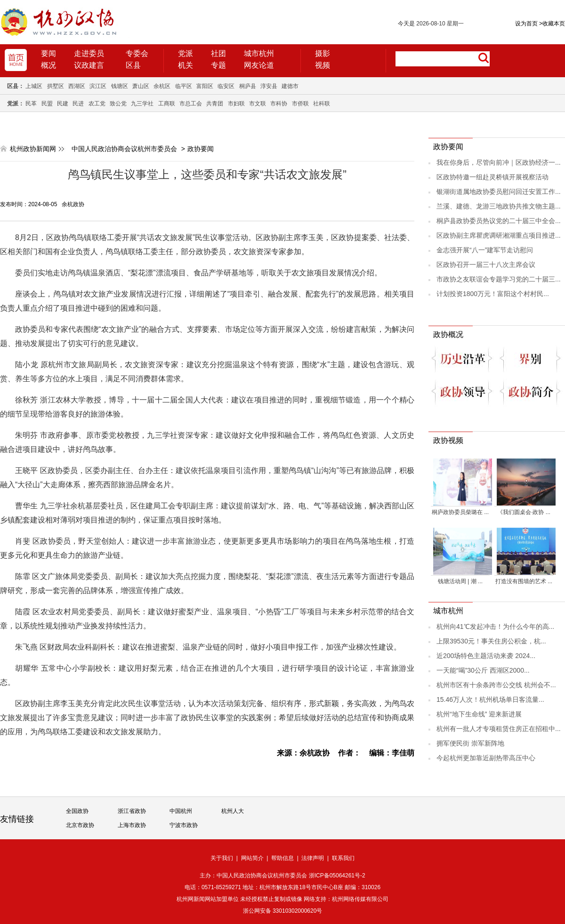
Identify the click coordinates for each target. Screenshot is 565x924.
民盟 (47, 104)
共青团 (215, 104)
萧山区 (141, 86)
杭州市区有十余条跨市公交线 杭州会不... (496, 685)
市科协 (279, 104)
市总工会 (191, 104)
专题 (218, 65)
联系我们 (343, 858)
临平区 (184, 86)
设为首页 (526, 24)
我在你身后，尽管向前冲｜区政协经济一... (499, 162)
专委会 (137, 53)
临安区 (226, 86)
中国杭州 (181, 811)
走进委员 (89, 53)
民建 (63, 104)
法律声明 (313, 858)
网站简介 (252, 858)
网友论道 (259, 65)
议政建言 (89, 65)
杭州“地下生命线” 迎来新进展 (479, 714)
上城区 (34, 86)
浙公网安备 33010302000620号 (283, 911)
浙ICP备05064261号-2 (337, 876)
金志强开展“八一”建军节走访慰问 (485, 250)
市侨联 (300, 104)
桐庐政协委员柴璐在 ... (460, 512)
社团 (218, 53)
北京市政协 (80, 825)
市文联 (258, 104)
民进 (78, 104)
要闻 (48, 53)
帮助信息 (282, 858)
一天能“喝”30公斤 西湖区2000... (483, 670)
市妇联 (236, 104)
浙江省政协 (132, 811)
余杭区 (162, 86)
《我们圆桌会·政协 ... (524, 512)
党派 (186, 53)
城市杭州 (259, 53)
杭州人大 (233, 811)
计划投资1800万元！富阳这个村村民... (493, 294)
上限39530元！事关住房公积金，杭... (491, 641)
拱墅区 (56, 86)
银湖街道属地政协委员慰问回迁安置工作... (499, 192)
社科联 (322, 104)
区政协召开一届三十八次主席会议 (486, 265)
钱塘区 (120, 86)
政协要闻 (201, 149)
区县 (133, 65)
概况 (48, 65)
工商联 (167, 104)
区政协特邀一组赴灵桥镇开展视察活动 (492, 177)
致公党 (118, 104)
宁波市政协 (184, 825)
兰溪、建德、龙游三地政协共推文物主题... (499, 206)
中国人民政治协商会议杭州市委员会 (124, 149)
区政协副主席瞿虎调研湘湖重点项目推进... (499, 235)
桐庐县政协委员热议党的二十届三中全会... (499, 221)
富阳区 (205, 86)
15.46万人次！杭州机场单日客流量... (490, 699)
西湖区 (77, 86)
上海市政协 (132, 825)
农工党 (97, 104)
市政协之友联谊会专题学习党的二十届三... (499, 279)
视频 (323, 65)
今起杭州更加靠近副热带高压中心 (486, 758)
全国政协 (77, 811)
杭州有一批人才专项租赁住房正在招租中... (499, 729)
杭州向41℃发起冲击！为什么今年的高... (495, 627)
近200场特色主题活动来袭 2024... (486, 656)
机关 (186, 65)
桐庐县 (248, 86)
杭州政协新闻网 (33, 149)
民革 (31, 104)
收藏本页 (552, 24)
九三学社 (142, 104)
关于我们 (222, 858)
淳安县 (269, 86)
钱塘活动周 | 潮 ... (460, 581)
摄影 (323, 53)
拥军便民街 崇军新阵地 (470, 743)
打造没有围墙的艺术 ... (524, 581)
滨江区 (98, 86)
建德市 (290, 86)
